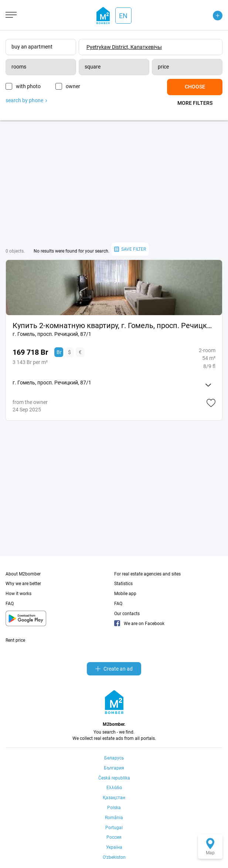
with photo (28, 86)
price (163, 67)
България (114, 768)
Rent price (15, 640)
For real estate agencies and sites (147, 574)
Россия (114, 837)
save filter (130, 249)
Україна (114, 847)
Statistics (123, 584)
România (114, 818)
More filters (195, 103)
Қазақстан (114, 798)
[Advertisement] (114, 181)
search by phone (26, 100)
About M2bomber (23, 574)
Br (59, 352)
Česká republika (114, 778)
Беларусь (114, 758)
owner (73, 86)
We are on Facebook (139, 624)
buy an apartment (32, 47)
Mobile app (125, 594)
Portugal (114, 828)
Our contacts (127, 614)
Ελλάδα (114, 788)
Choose (195, 87)
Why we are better (23, 584)
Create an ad (114, 669)
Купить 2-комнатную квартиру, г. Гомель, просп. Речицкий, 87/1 (114, 325)
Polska (114, 808)
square (93, 67)
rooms (19, 67)
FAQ (10, 604)
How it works (18, 594)
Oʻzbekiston (114, 857)
